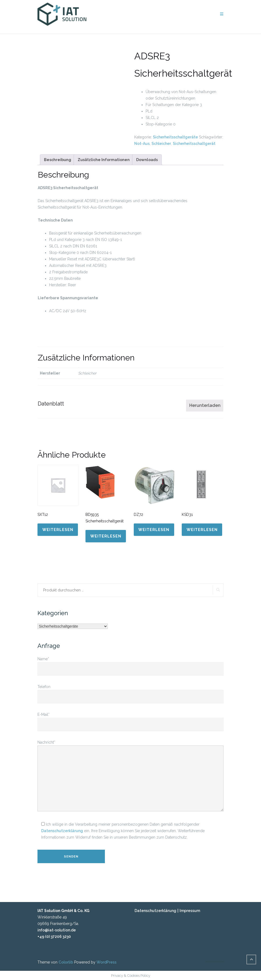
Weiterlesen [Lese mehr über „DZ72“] (154, 530)
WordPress (107, 962)
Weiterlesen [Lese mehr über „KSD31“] (202, 530)
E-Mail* (130, 719)
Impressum (190, 911)
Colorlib (66, 962)
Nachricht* (130, 776)
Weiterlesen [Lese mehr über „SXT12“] (58, 530)
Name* (130, 664)
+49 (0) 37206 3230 (54, 937)
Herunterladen (205, 405)
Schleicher (161, 144)
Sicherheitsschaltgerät (194, 144)
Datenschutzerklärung (62, 831)
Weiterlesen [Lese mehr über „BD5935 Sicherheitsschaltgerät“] (106, 536)
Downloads (147, 160)
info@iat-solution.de (57, 930)
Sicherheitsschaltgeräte (175, 137)
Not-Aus (142, 144)
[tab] (58, 160)
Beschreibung (58, 160)
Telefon (130, 692)
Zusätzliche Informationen (104, 160)
